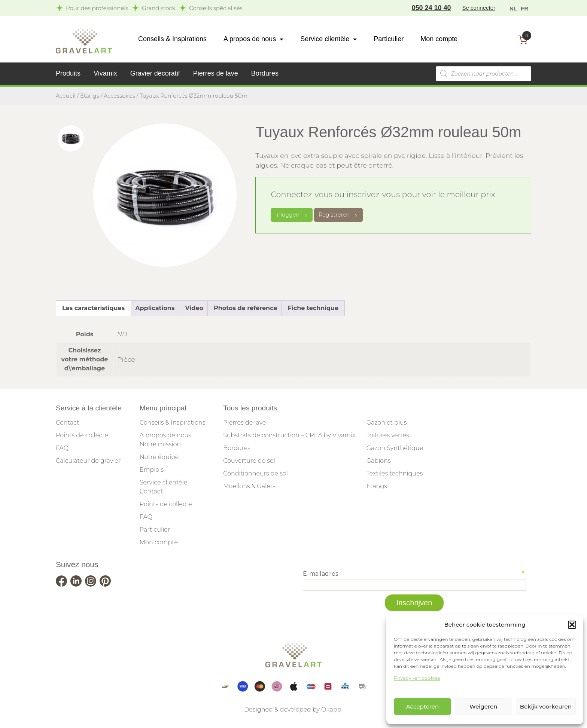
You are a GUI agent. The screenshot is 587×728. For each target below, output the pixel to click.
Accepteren (423, 706)
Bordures (265, 73)
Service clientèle (325, 39)
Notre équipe (159, 457)
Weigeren (483, 706)
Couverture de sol (249, 461)
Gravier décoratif (155, 73)
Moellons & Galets (249, 486)
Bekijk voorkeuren (546, 706)
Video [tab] (194, 308)
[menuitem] (513, 8)
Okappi (332, 709)
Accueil (66, 96)
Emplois (152, 470)
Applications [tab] (155, 308)
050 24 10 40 (431, 8)
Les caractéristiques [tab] (93, 308)
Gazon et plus (387, 423)
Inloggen (292, 215)
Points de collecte (82, 435)
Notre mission (160, 444)
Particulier (389, 39)
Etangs (90, 96)
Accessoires (119, 96)
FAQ (62, 448)
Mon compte (439, 39)
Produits (68, 73)
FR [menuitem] (524, 8)
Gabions (379, 461)
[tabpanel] (165, 195)
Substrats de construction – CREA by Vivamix (289, 435)
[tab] (71, 138)
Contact (67, 423)
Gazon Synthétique (395, 448)
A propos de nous (250, 39)
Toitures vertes (388, 435)
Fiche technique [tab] (313, 308)
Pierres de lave (216, 73)
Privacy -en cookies (417, 678)
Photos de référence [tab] (246, 308)
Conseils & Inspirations (172, 39)
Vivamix (105, 73)
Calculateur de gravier (88, 461)
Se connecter (479, 8)
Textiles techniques (395, 473)
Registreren (338, 215)
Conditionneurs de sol (256, 473)
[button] (572, 625)
